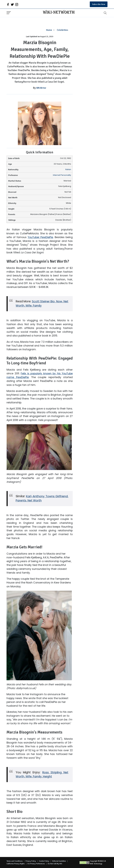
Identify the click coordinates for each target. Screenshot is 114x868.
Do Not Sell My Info (55, 864)
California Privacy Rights (16, 864)
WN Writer (41, 88)
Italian (68, 169)
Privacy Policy (31, 861)
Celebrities (62, 30)
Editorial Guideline (59, 861)
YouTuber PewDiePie (40, 237)
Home (49, 30)
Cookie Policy (44, 861)
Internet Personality (62, 175)
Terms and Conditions (15, 861)
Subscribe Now (99, 4)
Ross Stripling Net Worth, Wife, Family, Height (42, 775)
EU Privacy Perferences (36, 864)
